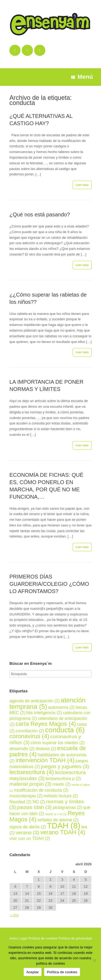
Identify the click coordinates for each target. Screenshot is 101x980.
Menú (82, 77)
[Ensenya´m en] (50, 50)
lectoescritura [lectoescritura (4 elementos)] (32, 772)
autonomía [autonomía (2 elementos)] (62, 707)
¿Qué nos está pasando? (40, 215)
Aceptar (33, 972)
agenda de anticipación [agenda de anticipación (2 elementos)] (35, 701)
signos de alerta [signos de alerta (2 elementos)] (28, 827)
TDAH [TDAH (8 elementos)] (64, 826)
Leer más (82, 185)
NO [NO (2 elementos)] (39, 802)
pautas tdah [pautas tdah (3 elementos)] (34, 807)
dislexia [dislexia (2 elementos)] (46, 749)
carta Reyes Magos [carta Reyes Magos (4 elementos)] (46, 724)
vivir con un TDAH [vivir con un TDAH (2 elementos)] (30, 838)
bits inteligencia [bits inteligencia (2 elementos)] (44, 713)
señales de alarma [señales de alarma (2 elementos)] (58, 820)
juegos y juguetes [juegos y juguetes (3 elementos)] (65, 766)
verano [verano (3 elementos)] (27, 833)
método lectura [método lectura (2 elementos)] (61, 796)
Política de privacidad (75, 938)
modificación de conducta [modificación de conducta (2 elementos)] (41, 790)
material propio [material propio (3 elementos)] (30, 784)
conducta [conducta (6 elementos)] (65, 730)
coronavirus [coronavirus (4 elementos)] (29, 736)
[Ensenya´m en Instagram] (40, 50)
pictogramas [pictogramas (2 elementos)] (67, 807)
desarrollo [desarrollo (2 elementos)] (22, 749)
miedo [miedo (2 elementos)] (62, 784)
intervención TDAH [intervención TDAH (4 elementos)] (45, 760)
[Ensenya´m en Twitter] (27, 50)
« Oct (14, 915)
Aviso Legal (18, 938)
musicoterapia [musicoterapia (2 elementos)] (26, 796)
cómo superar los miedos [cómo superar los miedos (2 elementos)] (58, 743)
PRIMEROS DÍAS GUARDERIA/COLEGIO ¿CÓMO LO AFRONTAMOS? (49, 584)
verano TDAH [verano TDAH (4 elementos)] (63, 832)
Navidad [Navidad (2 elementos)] (20, 802)
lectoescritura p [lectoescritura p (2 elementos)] (63, 779)
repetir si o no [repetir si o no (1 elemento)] (56, 814)
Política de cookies (43, 938)
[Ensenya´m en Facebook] (15, 50)
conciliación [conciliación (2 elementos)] (30, 731)
